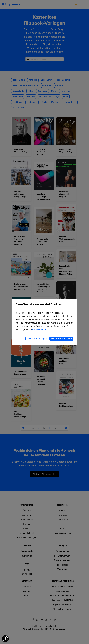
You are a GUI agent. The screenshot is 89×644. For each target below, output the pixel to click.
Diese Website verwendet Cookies (45, 306)
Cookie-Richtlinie (40, 330)
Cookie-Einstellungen (37, 339)
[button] (5, 639)
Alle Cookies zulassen (61, 339)
